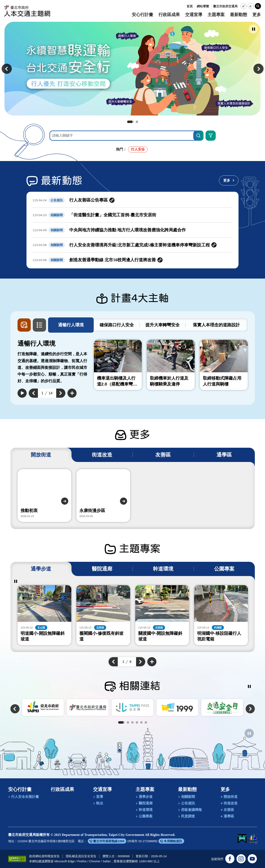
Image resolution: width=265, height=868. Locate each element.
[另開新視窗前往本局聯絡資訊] (171, 841)
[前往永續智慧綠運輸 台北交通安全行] (132, 69)
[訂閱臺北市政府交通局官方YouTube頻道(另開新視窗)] (252, 859)
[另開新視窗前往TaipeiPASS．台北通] (132, 707)
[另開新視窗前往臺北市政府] (43, 707)
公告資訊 (188, 803)
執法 (100, 803)
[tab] (71, 325)
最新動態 (239, 15)
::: (183, 6)
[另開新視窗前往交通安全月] (222, 707)
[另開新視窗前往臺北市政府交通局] (225, 6)
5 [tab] (141, 722)
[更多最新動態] (229, 180)
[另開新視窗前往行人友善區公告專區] (132, 200)
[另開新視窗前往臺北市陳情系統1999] (177, 707)
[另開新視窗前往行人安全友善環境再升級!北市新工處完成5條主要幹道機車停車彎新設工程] (132, 245)
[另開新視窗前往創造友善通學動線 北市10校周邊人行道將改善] (132, 260)
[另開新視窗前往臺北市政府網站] (253, 839)
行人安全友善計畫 (25, 797)
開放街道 (231, 797)
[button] (244, 6)
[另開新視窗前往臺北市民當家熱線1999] (107, 841)
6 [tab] (146, 722)
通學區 (229, 816)
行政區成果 (169, 15)
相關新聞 (188, 797)
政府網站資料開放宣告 (44, 856)
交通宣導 (194, 15)
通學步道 (146, 797)
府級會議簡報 (191, 810)
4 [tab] (137, 722)
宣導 (100, 797)
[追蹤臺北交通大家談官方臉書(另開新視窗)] (230, 859)
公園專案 (146, 816)
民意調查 (188, 816)
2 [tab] (137, 122)
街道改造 (231, 803)
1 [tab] (130, 122)
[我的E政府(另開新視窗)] (242, 839)
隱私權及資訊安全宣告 (81, 856)
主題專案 (216, 15)
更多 (257, 15)
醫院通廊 (146, 803)
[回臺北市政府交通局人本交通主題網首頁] (27, 11)
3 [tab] (132, 722)
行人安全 (138, 149)
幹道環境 (146, 810)
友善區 (229, 810)
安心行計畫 (142, 15)
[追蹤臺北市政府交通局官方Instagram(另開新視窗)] (241, 859)
